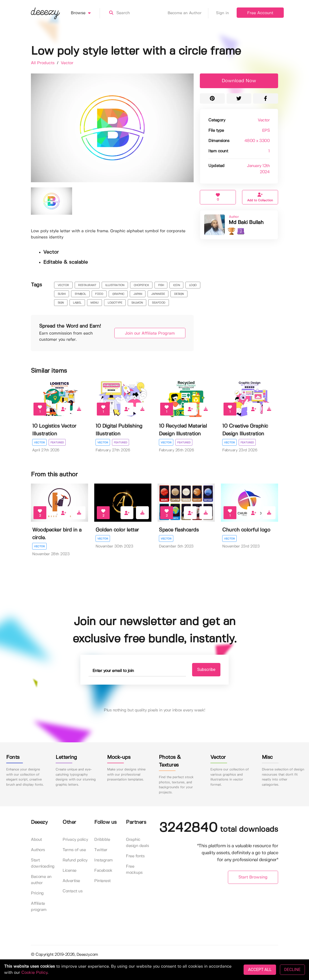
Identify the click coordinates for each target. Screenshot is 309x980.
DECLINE (292, 970)
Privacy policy (75, 840)
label (77, 303)
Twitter (101, 850)
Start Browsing (253, 877)
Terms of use (74, 850)
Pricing (37, 893)
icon (176, 285)
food (99, 294)
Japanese (158, 294)
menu (94, 303)
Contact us (72, 891)
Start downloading (43, 863)
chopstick (141, 285)
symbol (80, 294)
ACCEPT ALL (260, 970)
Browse (85, 13)
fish (161, 285)
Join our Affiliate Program (150, 333)
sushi (62, 294)
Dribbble (102, 840)
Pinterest (102, 881)
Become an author (41, 880)
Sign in (222, 13)
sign (61, 303)
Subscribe (206, 670)
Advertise (71, 881)
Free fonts (135, 856)
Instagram (104, 860)
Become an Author (188, 13)
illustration (115, 285)
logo (193, 285)
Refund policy (75, 860)
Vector (67, 63)
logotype (115, 303)
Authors (38, 850)
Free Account (260, 13)
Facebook (103, 871)
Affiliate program (39, 907)
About (36, 840)
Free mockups (134, 870)
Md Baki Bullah (246, 223)
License (70, 871)
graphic (118, 294)
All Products (43, 63)
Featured (57, 443)
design (179, 294)
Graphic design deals (137, 843)
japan (138, 294)
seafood (159, 303)
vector (63, 285)
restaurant (87, 285)
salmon (137, 303)
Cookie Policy (34, 973)
